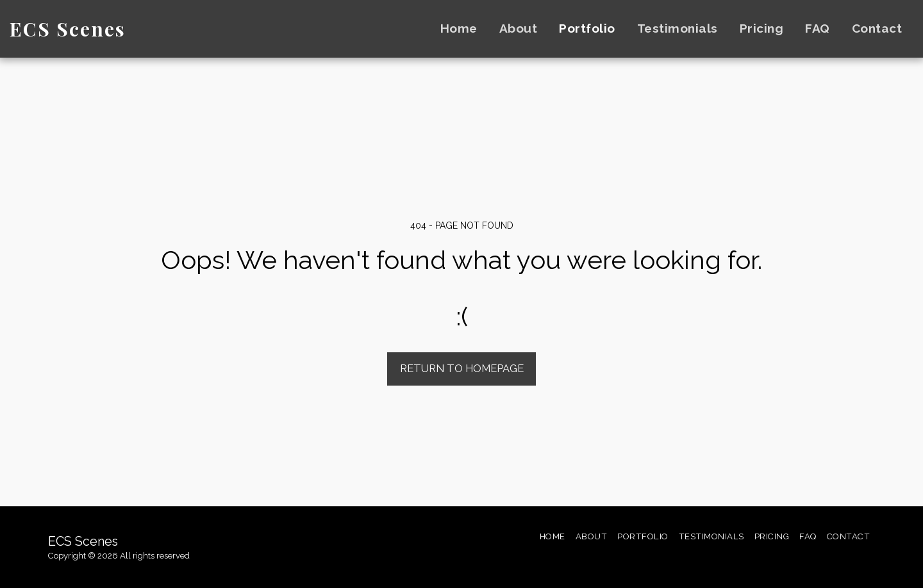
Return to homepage (462, 368)
